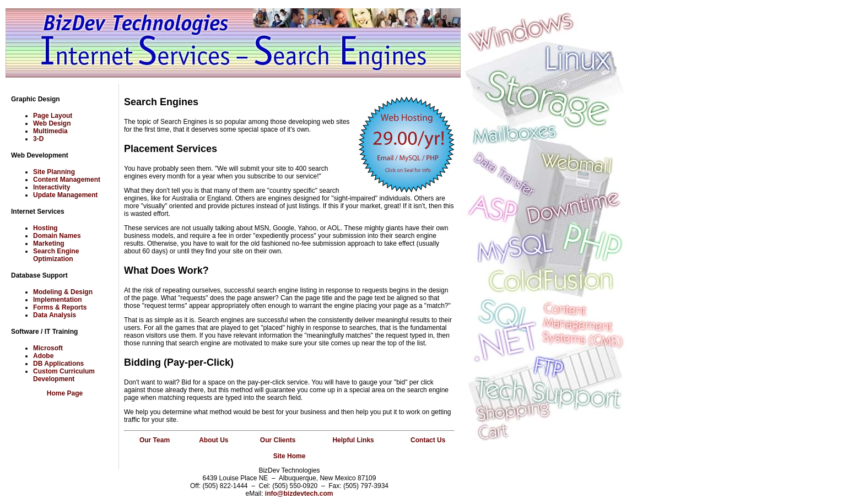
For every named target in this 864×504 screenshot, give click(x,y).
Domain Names (57, 236)
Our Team (155, 440)
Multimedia (50, 131)
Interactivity (52, 187)
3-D (38, 139)
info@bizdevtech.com (299, 494)
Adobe (43, 356)
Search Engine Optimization (56, 255)
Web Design (52, 123)
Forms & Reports (60, 307)
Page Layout (53, 116)
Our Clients (278, 440)
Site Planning (54, 172)
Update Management (65, 195)
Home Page (65, 393)
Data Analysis (55, 315)
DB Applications (58, 364)
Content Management (67, 180)
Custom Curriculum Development (64, 375)
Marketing (49, 243)
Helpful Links (353, 440)
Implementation (58, 300)
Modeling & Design (63, 292)
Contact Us (428, 440)
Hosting (45, 228)
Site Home (290, 456)
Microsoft (48, 348)
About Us (214, 440)
